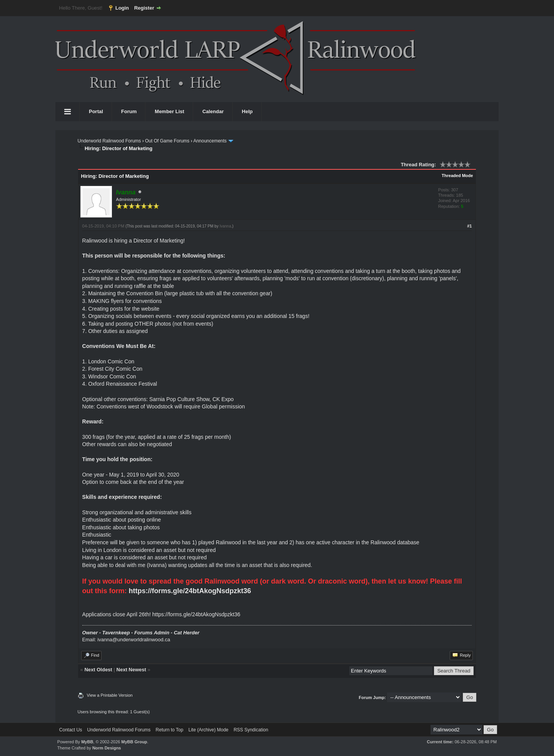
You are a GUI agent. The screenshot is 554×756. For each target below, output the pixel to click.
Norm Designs (107, 748)
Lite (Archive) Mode (209, 730)
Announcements (210, 141)
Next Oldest (98, 670)
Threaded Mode (457, 176)
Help (247, 111)
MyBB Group (134, 742)
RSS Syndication (251, 730)
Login (122, 8)
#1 (469, 226)
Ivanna (225, 226)
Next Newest (131, 670)
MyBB (87, 742)
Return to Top (170, 730)
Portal (96, 111)
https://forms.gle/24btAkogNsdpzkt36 (190, 591)
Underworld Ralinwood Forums (109, 141)
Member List (169, 111)
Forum (129, 111)
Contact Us (71, 730)
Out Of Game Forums (167, 141)
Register (144, 8)
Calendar (213, 111)
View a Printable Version (110, 695)
